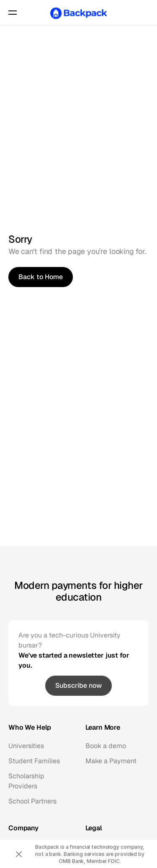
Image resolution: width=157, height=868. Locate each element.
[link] (78, 686)
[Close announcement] (19, 854)
